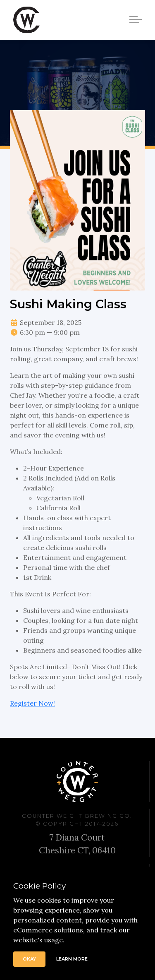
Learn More (72, 959)
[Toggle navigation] (137, 19)
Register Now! (32, 703)
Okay (29, 959)
